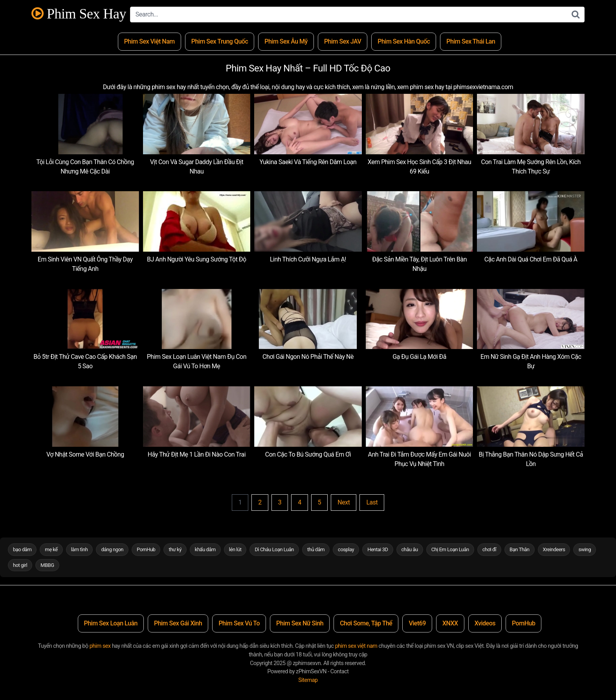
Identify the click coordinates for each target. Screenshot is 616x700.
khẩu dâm (205, 549)
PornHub (146, 549)
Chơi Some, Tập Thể (366, 623)
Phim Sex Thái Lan (471, 41)
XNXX (450, 623)
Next (344, 502)
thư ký (175, 549)
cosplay (346, 549)
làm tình (80, 549)
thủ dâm (316, 549)
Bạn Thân (520, 549)
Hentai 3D (378, 549)
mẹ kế (51, 549)
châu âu (410, 549)
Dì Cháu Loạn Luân (274, 549)
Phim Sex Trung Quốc (220, 41)
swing (585, 549)
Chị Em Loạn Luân (450, 549)
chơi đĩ (489, 549)
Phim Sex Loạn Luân (111, 623)
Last (372, 502)
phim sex (100, 646)
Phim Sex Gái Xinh (178, 623)
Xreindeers (554, 549)
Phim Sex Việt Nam (149, 41)
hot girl (20, 565)
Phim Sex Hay (79, 14)
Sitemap (308, 680)
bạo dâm (22, 549)
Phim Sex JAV (343, 41)
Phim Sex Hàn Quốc (404, 41)
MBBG (47, 565)
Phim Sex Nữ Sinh (300, 623)
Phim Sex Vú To (239, 623)
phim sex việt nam (356, 646)
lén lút (235, 549)
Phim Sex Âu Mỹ (286, 41)
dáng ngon (112, 549)
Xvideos (485, 623)
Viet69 (417, 623)
